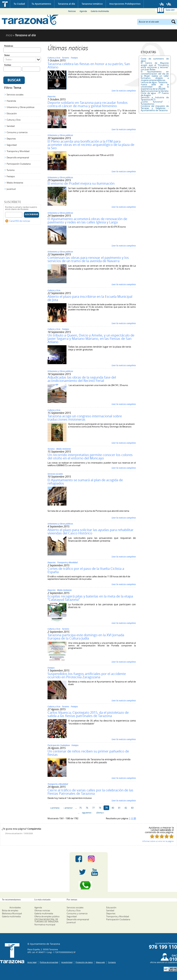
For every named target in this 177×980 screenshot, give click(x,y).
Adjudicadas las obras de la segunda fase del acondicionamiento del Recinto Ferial (82, 379)
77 (93, 808)
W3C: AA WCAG (170, 969)
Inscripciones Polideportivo (125, 4)
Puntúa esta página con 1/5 (152, 836)
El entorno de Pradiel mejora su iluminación (81, 183)
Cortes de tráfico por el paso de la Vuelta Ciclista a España (86, 570)
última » (100, 813)
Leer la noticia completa (124, 91)
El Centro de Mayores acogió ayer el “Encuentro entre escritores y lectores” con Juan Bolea (155, 66)
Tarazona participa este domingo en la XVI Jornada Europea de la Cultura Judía (86, 637)
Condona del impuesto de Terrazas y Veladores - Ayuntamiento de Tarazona (155, 108)
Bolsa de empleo (10, 910)
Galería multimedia (100, 11)
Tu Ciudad (19, 4)
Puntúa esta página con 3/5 (162, 836)
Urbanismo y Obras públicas (21, 107)
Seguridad (12, 145)
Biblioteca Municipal (12, 913)
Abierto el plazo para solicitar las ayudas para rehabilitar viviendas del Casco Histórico (90, 531)
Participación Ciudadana (19, 164)
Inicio (5, 4)
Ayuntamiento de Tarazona (30, 19)
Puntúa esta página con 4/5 (167, 836)
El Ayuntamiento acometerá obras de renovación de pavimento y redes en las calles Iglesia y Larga (87, 220)
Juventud (11, 189)
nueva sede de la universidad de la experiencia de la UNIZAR (155, 87)
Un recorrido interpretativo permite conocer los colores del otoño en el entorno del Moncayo (90, 456)
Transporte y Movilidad (18, 151)
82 (126, 808)
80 (113, 808)
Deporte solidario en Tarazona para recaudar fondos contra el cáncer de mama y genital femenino (88, 104)
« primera (55, 808)
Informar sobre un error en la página (158, 841)
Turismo (11, 170)
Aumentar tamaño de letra (169, 4)
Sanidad (11, 126)
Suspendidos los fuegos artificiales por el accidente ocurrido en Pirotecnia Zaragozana (87, 675)
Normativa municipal (45, 925)
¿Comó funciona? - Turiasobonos (155, 103)
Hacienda (11, 101)
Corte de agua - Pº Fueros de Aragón (155, 94)
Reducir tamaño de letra (162, 4)
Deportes (11, 139)
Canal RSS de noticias (20, 221)
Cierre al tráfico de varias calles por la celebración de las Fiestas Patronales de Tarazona (90, 792)
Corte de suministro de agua (155, 60)
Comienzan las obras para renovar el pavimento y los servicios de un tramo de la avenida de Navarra (88, 259)
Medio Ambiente (15, 183)
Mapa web (100, 962)
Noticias (72, 11)
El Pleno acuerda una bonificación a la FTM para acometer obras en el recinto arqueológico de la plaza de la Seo (91, 145)
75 (80, 808)
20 (135, 818)
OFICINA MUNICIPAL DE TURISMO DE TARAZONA (46, 920)
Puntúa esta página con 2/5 (157, 836)
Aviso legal (32, 962)
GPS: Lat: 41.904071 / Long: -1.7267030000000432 (50, 952)
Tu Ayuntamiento (41, 4)
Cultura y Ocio (14, 120)
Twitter (82, 872)
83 (132, 808)
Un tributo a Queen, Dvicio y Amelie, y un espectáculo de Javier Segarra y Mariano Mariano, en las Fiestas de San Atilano (91, 339)
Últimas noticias (42, 910)
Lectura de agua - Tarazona (154, 82)
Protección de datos (84, 962)
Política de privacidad (49, 962)
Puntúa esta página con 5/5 (171, 836)
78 (100, 808)
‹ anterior (68, 808)
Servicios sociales (15, 95)
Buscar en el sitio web (149, 22)
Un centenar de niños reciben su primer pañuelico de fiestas (88, 753)
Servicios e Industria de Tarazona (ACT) (155, 98)
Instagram (95, 859)
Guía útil (170, 10)
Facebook (79, 859)
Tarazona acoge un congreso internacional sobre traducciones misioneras (85, 418)
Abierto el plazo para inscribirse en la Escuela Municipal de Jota (90, 298)
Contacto (112, 962)
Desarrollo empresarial (18, 157)
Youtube (95, 872)
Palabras (9, 46)
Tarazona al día (66, 4)
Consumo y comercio (17, 132)
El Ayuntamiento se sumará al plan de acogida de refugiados (85, 482)
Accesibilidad (67, 962)
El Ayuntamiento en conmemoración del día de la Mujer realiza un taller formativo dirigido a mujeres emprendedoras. (155, 76)
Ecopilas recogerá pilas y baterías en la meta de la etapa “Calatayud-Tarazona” (90, 598)
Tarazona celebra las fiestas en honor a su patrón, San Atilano (89, 65)
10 (132, 818)
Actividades (15, 907)
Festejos (11, 176)
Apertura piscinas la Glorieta (155, 91)
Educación (12, 113)
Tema (7, 55)
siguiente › (87, 813)
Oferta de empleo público (47, 916)
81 (119, 808)
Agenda (83, 11)
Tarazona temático (92, 4)
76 (87, 808)
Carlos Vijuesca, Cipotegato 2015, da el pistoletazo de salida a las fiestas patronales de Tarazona (88, 714)
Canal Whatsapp (89, 885)
